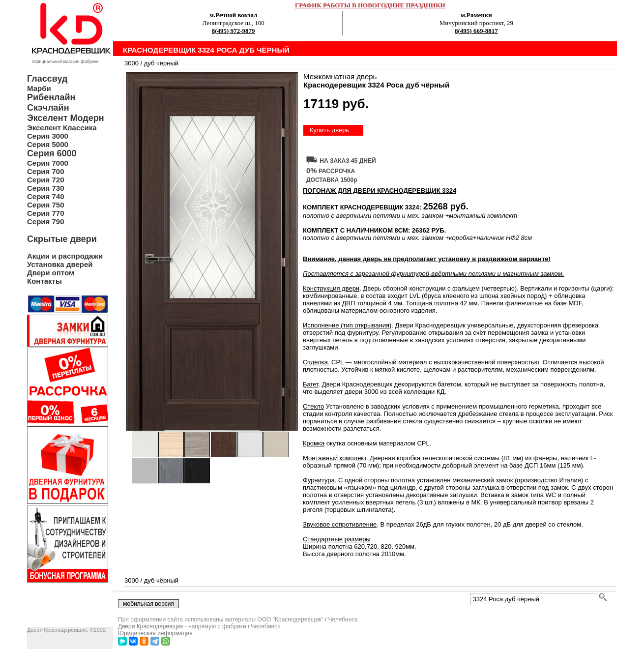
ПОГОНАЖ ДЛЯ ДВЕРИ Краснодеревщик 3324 (380, 191)
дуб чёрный (161, 63)
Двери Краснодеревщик (150, 626)
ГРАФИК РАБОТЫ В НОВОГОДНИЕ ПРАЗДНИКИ (370, 5)
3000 (132, 63)
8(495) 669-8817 (476, 31)
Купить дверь (329, 130)
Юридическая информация (155, 633)
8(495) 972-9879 (234, 31)
